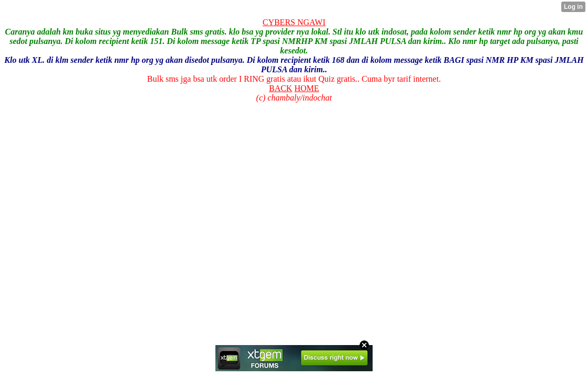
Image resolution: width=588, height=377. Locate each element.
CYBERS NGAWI (294, 22)
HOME (307, 88)
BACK (280, 88)
